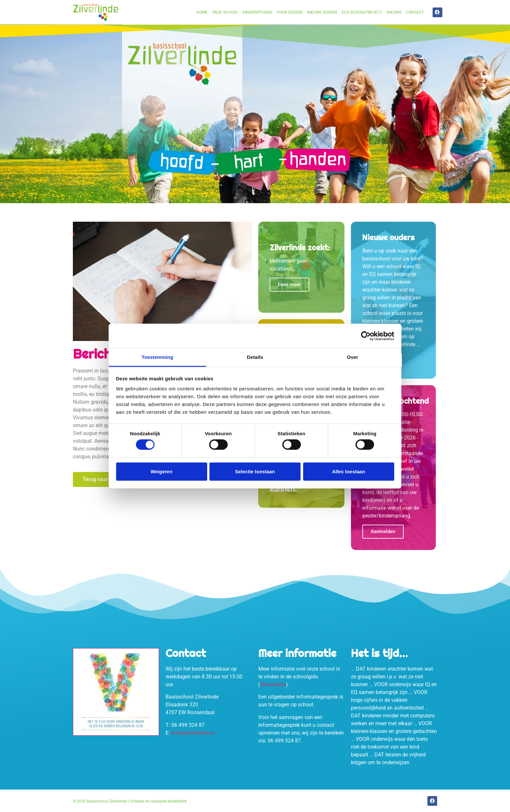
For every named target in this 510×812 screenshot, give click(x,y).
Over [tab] (353, 357)
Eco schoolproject (362, 12)
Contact (415, 12)
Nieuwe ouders (322, 12)
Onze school (225, 12)
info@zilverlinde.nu (193, 733)
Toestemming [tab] (157, 357)
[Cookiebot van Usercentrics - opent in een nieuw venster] (366, 336)
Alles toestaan (349, 471)
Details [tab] (255, 357)
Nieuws (394, 12)
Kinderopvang (257, 12)
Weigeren (161, 471)
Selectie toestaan (255, 471)
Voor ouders (290, 12)
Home (202, 12)
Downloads (273, 684)
